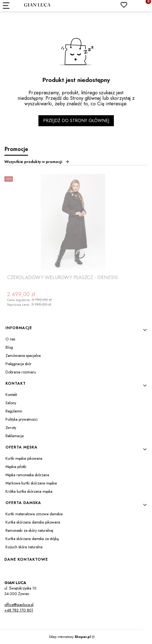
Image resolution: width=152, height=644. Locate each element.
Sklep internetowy (70, 637)
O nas (10, 339)
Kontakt (11, 395)
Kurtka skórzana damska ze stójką (32, 539)
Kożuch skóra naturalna (24, 547)
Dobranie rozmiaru (21, 372)
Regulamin (14, 411)
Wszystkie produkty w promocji (37, 162)
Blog (9, 347)
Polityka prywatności (22, 419)
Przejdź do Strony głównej (76, 121)
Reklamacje (15, 436)
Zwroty (11, 428)
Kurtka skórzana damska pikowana (33, 522)
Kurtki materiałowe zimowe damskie (34, 514)
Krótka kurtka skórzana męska (29, 491)
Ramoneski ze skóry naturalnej (29, 530)
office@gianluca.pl (19, 605)
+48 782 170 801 (19, 610)
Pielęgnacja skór (19, 364)
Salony (11, 403)
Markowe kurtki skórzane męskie (31, 483)
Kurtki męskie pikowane (24, 458)
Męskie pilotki (16, 467)
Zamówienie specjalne (23, 356)
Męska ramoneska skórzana (27, 475)
